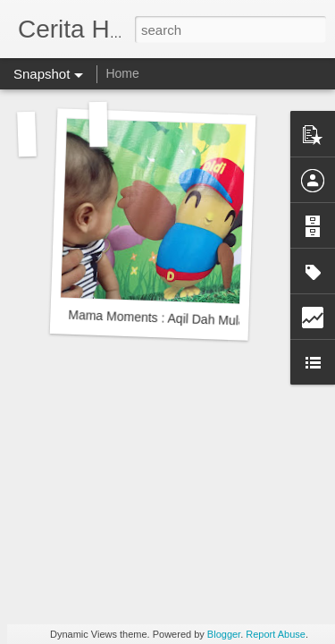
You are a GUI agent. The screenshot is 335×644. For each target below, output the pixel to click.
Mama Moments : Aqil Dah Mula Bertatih (180, 319)
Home (122, 73)
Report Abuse (276, 634)
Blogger (224, 634)
